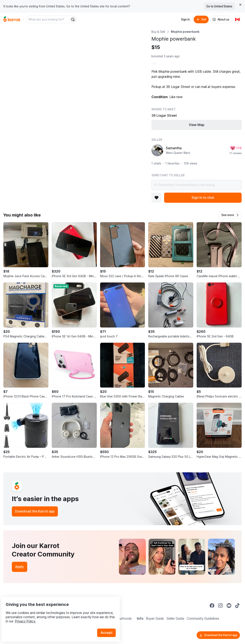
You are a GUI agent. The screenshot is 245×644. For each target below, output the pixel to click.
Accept (109, 623)
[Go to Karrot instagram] (220, 606)
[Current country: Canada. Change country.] (237, 19)
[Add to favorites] (157, 198)
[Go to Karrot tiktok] (237, 606)
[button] (230, 215)
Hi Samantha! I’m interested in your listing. (197, 185)
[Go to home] (12, 19)
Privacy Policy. (57, 611)
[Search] (73, 19)
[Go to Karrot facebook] (212, 606)
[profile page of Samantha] (157, 150)
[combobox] (48, 19)
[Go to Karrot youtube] (229, 606)
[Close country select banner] (240, 5)
